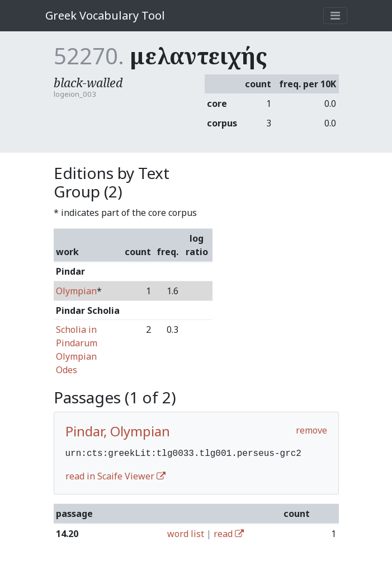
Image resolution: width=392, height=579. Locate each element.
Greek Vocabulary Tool (105, 15)
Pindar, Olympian (118, 431)
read (229, 533)
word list (186, 533)
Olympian (76, 291)
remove (311, 430)
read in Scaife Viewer (115, 475)
